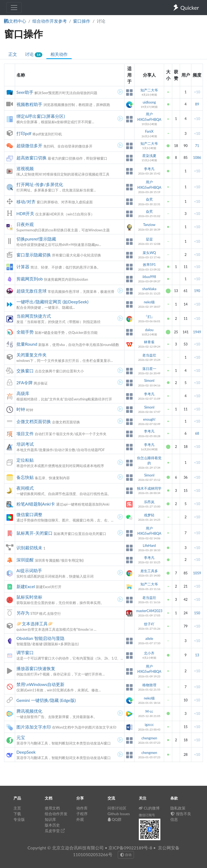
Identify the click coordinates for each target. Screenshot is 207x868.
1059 (197, 573)
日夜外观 (25, 224)
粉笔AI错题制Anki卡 (36, 504)
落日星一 (149, 369)
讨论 (34, 54)
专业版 (19, 819)
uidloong (149, 102)
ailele (149, 639)
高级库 (23, 393)
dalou (149, 330)
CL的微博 (149, 808)
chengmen (149, 738)
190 (197, 291)
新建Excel (26, 586)
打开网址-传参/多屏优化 (40, 184)
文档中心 (15, 21)
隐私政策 (178, 808)
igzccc (149, 725)
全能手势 (25, 332)
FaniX (149, 131)
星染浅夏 (149, 156)
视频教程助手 (29, 104)
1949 (197, 332)
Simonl (149, 380)
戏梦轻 (149, 515)
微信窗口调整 (29, 514)
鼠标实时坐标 (29, 597)
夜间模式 (25, 488)
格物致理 (149, 685)
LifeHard (149, 545)
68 (197, 433)
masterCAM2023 (149, 611)
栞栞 (149, 239)
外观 (80, 819)
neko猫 (149, 302)
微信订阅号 (147, 815)
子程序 (82, 814)
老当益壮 (149, 355)
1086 (197, 157)
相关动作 (59, 54)
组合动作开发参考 (50, 21)
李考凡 (149, 169)
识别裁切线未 (29, 548)
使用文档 (52, 808)
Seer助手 (25, 92)
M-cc (149, 711)
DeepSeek (26, 752)
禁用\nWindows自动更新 (40, 684)
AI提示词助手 (29, 570)
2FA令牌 (25, 382)
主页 (17, 808)
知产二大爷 (149, 90)
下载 (17, 814)
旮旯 (149, 199)
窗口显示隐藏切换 (34, 255)
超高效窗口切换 (32, 158)
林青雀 (149, 342)
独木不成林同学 (149, 488)
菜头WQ (149, 253)
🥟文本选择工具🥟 (35, 624)
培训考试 (25, 444)
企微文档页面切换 (34, 421)
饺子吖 (149, 624)
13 (197, 655)
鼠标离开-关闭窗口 (34, 533)
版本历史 (52, 825)
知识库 (50, 819)
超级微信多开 (29, 145)
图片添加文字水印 (34, 727)
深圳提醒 (25, 560)
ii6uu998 (149, 277)
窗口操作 (82, 21)
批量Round (27, 344)
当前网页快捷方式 (34, 316)
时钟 (21, 409)
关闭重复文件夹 (32, 355)
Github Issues (119, 814)
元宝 (21, 737)
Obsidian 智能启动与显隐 (40, 638)
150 (197, 613)
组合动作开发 (56, 814)
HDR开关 (25, 213)
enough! (149, 419)
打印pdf (24, 133)
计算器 (23, 267)
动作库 (82, 808)
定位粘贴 (25, 460)
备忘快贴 (25, 477)
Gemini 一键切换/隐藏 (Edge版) (46, 700)
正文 (13, 54)
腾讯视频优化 (29, 711)
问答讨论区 (117, 808)
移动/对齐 (26, 202)
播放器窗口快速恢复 (36, 668)
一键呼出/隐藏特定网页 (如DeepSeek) (52, 302)
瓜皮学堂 (55, 831)
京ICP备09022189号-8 (130, 848)
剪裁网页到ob (30, 279)
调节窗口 (25, 652)
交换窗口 (25, 371)
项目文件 (25, 433)
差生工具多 (149, 571)
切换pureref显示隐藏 (36, 239)
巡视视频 (25, 168)
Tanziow (149, 225)
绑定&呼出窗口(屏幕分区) (41, 116)
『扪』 (149, 317)
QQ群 (115, 819)
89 (197, 104)
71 (197, 146)
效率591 (149, 265)
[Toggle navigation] (14, 8)
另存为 (23, 613)
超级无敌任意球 (32, 291)
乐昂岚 (149, 502)
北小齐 (149, 653)
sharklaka (149, 289)
